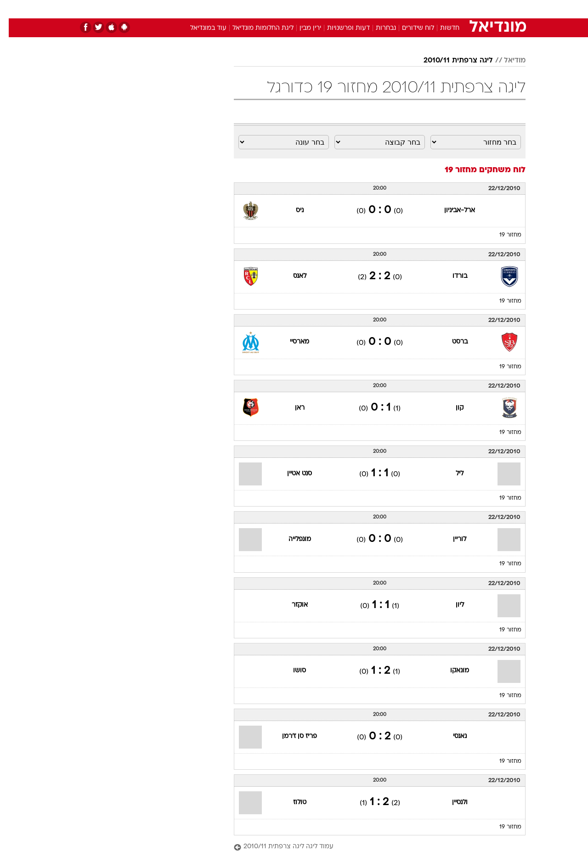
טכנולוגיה (223, 9)
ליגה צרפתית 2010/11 (449, 61)
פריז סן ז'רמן (291, 736)
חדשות (457, 9)
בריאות (288, 9)
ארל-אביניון (451, 211)
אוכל (317, 9)
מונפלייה (291, 539)
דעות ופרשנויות (340, 28)
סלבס (367, 9)
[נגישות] (13, 9)
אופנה (189, 9)
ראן (291, 408)
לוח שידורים (409, 28)
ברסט (451, 342)
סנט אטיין (291, 474)
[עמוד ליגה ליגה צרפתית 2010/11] (371, 847)
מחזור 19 (502, 235)
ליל (451, 474)
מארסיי (291, 342)
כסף (341, 9)
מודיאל (506, 61)
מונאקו (451, 671)
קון (451, 408)
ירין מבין (302, 28)
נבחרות (377, 28)
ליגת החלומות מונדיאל (254, 28)
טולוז (291, 803)
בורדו (451, 276)
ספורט (426, 9)
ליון (451, 605)
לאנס (291, 276)
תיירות (257, 9)
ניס (291, 211)
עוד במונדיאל (200, 28)
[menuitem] (451, 9)
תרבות (396, 9)
